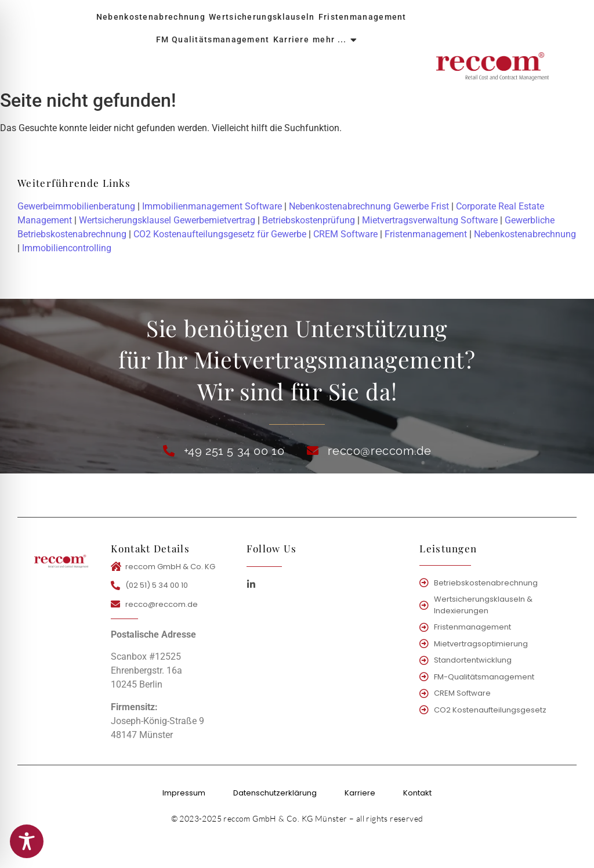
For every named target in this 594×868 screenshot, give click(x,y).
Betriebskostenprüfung (309, 220)
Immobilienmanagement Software (212, 206)
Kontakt (417, 793)
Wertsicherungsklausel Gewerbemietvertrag (167, 220)
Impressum (184, 793)
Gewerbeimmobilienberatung (76, 206)
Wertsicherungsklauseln (262, 17)
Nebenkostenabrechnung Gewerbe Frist (369, 206)
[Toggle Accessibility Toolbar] (27, 841)
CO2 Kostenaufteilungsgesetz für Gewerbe (220, 234)
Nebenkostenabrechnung (151, 17)
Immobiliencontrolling (67, 248)
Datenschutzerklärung (275, 793)
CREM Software (345, 234)
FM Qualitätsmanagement (213, 39)
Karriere (291, 39)
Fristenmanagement (363, 17)
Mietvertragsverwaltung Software (430, 220)
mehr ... (330, 39)
